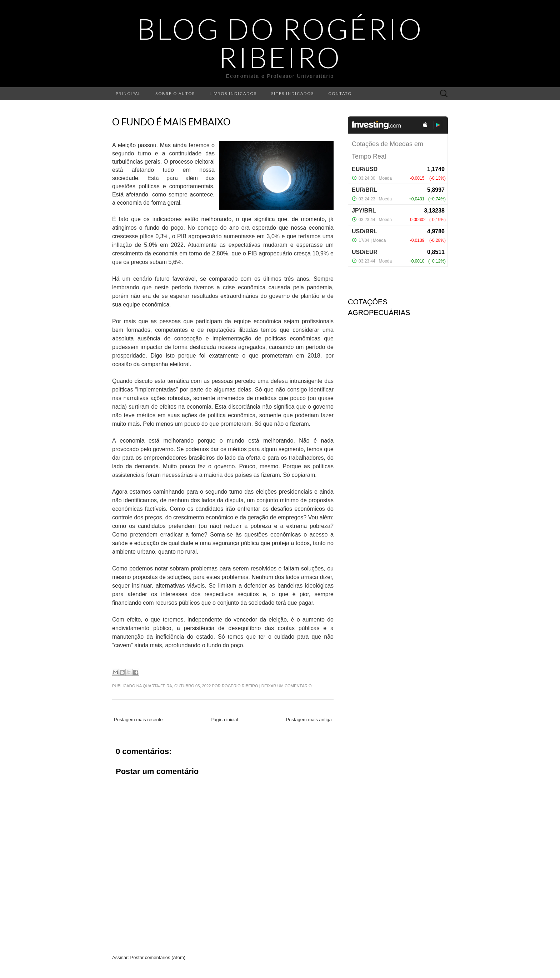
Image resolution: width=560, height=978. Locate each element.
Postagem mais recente (138, 720)
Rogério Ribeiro (240, 686)
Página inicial (224, 720)
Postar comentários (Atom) (158, 957)
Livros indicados (233, 93)
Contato (340, 93)
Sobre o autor (175, 93)
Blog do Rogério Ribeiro (280, 43)
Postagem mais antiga (309, 720)
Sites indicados (292, 93)
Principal (128, 93)
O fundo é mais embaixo (171, 122)
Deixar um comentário (287, 686)
